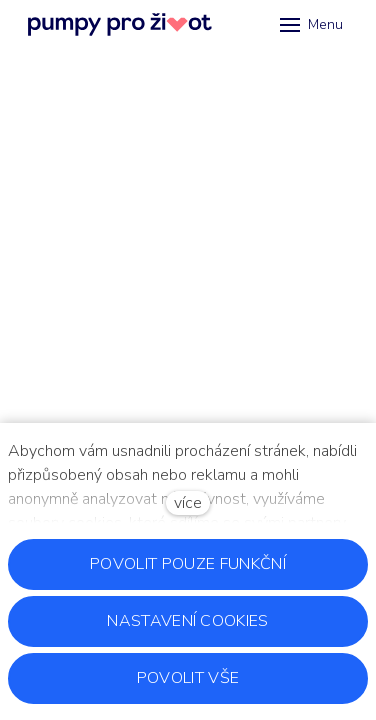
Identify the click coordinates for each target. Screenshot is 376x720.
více (188, 503)
